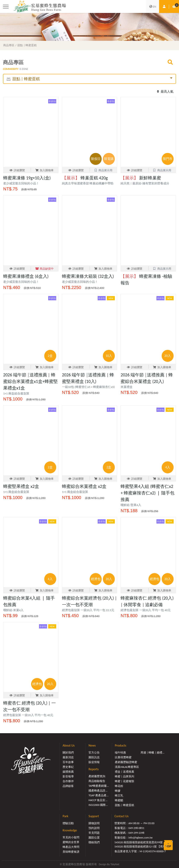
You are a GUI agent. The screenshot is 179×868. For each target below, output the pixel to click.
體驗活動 (68, 823)
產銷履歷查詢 (97, 776)
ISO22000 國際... (98, 805)
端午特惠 (120, 753)
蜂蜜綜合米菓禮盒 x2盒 (84, 486)
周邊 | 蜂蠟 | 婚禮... (152, 753)
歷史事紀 (68, 767)
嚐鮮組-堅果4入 (131, 505)
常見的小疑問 (71, 837)
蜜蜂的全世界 (71, 842)
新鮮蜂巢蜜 (141, 178)
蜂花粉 (119, 786)
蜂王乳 (119, 796)
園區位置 (94, 838)
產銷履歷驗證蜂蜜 (126, 762)
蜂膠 (118, 791)
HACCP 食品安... (98, 800)
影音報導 (68, 777)
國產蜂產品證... (98, 791)
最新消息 (68, 757)
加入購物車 (45, 170)
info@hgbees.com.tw (140, 838)
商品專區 (9, 45)
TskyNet (115, 864)
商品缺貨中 (45, 269)
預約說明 (94, 828)
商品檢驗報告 (97, 781)
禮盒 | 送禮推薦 (124, 772)
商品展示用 (103, 170)
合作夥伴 (68, 781)
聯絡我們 (94, 842)
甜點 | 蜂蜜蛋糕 (27, 45)
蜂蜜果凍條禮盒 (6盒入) (26, 276)
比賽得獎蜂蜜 (123, 757)
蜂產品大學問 (71, 847)
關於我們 (68, 753)
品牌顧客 (68, 786)
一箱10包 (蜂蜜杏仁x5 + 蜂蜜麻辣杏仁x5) (88, 387)
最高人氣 (165, 91)
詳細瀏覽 (17, 170)
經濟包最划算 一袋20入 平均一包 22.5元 (88, 610)
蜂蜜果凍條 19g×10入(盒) (27, 178)
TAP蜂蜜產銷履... (99, 786)
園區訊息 (94, 757)
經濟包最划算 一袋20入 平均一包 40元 (146, 610)
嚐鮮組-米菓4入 (13, 610)
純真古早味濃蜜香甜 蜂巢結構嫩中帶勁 (88, 183)
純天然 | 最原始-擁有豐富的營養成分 (145, 183)
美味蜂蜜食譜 (71, 852)
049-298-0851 (136, 828)
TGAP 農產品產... (98, 795)
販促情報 (94, 762)
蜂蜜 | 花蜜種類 (124, 781)
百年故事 (68, 762)
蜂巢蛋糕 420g (85, 178)
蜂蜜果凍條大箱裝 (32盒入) (88, 276)
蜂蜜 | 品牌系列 (124, 777)
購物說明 (94, 823)
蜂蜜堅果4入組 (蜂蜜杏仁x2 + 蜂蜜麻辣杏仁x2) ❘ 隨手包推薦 (147, 493)
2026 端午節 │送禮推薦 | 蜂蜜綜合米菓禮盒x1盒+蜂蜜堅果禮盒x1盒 (30, 381)
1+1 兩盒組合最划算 (16, 393)
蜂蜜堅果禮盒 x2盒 (21, 486)
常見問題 (94, 833)
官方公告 (94, 753)
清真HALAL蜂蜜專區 (127, 767)
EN (153, 7)
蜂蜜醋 (119, 800)
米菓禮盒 (127, 387)
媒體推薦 (68, 772)
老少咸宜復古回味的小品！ (21, 183)
